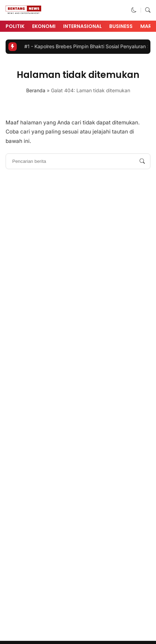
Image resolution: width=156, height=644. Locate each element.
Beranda (36, 90)
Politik (15, 26)
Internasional (83, 26)
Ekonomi (44, 26)
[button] (134, 10)
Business (121, 26)
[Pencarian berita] (142, 161)
